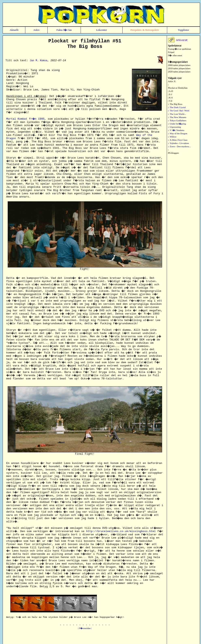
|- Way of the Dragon (178, 133)
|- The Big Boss (175, 104)
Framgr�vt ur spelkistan (180, 49)
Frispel (171, 52)
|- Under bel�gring (177, 124)
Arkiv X (172, 81)
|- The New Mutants (177, 117)
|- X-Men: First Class (178, 140)
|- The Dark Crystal (177, 107)
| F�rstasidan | (85, 628)
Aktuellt (14, 30)
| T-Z (170, 101)
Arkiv (36, 30)
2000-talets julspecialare (179, 65)
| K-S (170, 98)
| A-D (171, 91)
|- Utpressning (174, 127)
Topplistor (183, 30)
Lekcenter (102, 30)
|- (179, 111)
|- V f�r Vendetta (176, 130)
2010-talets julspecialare (179, 68)
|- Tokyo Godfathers (177, 120)
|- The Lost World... (177, 114)
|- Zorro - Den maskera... (179, 146)
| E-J (170, 94)
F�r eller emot (175, 55)
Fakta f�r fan (64, 30)
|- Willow (172, 137)
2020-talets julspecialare (179, 72)
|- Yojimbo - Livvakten (178, 143)
